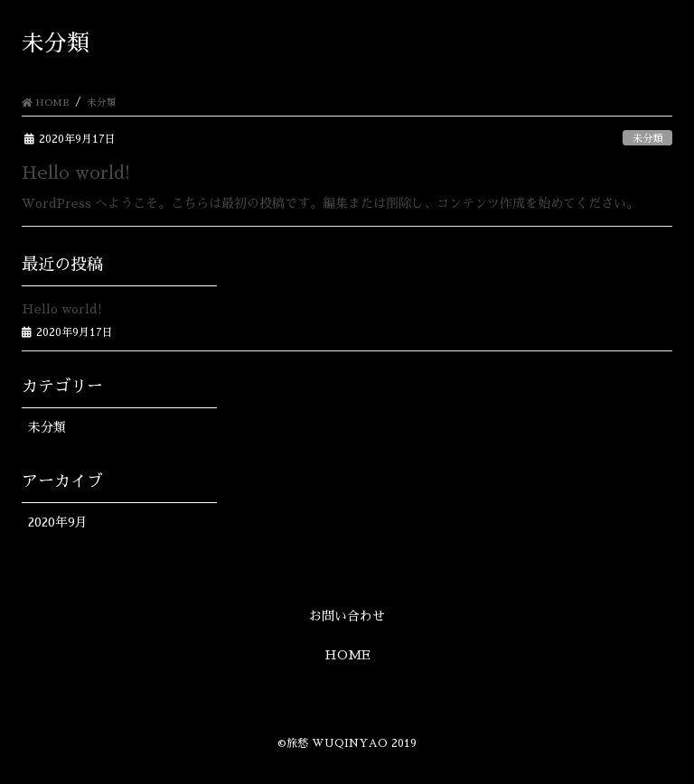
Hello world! (76, 173)
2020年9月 (58, 522)
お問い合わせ (347, 616)
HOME (347, 655)
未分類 (647, 139)
